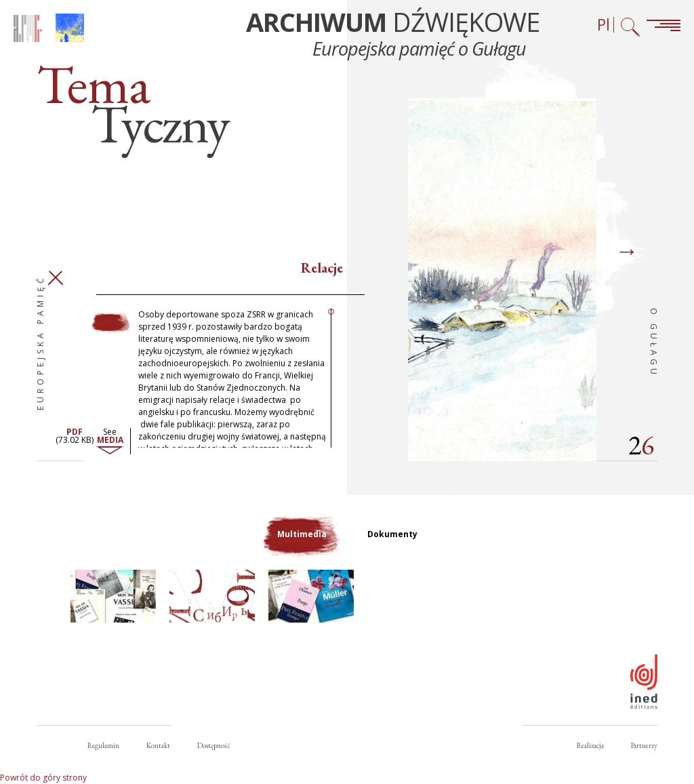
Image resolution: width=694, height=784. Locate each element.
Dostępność (213, 745)
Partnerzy (644, 745)
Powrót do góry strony (43, 778)
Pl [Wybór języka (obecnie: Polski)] (604, 25)
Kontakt (158, 745)
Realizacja (590, 745)
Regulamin (103, 745)
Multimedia (302, 535)
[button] (113, 596)
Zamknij (55, 278)
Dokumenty (392, 535)
